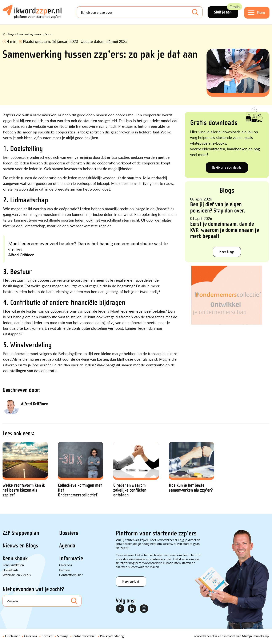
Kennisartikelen (13, 565)
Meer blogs (227, 252)
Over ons (66, 565)
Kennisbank (15, 558)
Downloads (10, 570)
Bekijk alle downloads (227, 167)
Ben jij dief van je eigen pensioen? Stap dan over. (218, 207)
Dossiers (69, 533)
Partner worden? (84, 636)
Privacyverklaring (112, 636)
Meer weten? (131, 581)
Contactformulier (71, 575)
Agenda (67, 546)
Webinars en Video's (17, 575)
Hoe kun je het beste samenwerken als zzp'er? (191, 488)
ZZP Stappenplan (21, 533)
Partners (65, 570)
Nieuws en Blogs (20, 546)
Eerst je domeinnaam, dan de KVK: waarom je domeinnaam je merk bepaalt (225, 230)
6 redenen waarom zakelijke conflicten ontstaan (130, 490)
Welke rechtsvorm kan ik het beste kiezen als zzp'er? (24, 490)
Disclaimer (12, 636)
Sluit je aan (226, 10)
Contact (47, 636)
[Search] (140, 12)
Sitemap (63, 636)
